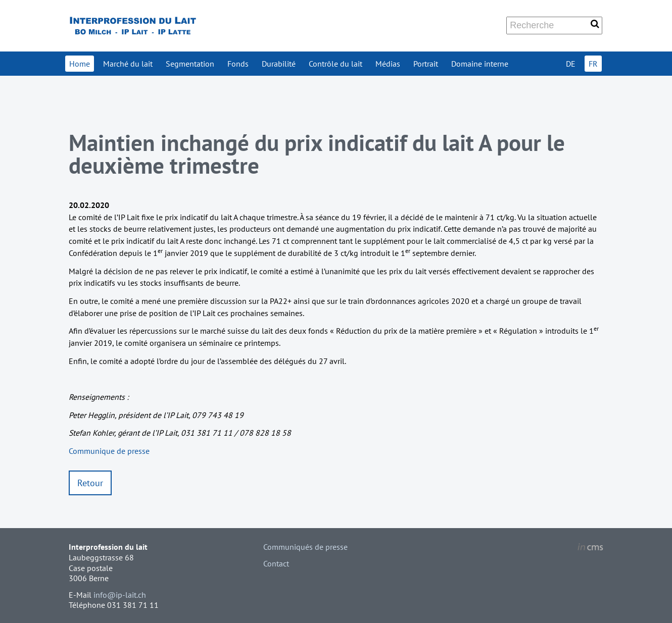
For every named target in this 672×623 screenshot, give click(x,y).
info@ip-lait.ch (120, 595)
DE (571, 64)
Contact (276, 563)
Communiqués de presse (305, 547)
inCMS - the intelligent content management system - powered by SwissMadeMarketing (590, 548)
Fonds (238, 64)
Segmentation (190, 64)
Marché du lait (128, 64)
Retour (90, 483)
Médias (388, 64)
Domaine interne (480, 64)
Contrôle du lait (335, 64)
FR (593, 64)
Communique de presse (109, 451)
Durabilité (279, 64)
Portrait (426, 64)
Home (80, 64)
